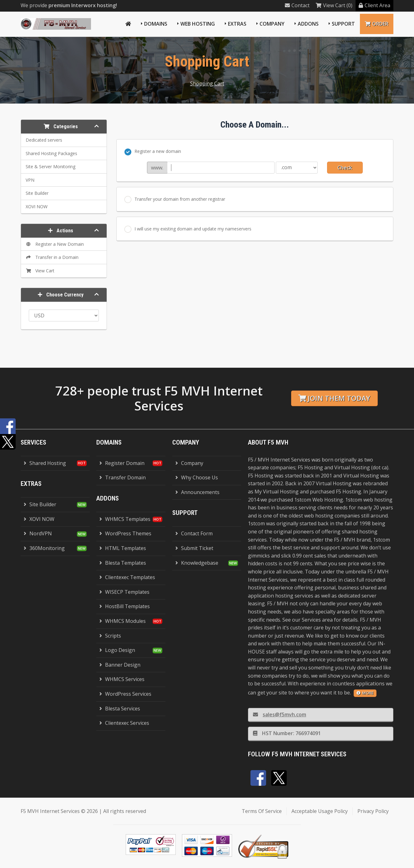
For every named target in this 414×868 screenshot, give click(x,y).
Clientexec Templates (127, 577)
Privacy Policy (373, 811)
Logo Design (117, 650)
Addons (308, 24)
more (365, 693)
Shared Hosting (45, 463)
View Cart (40, 271)
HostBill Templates (125, 606)
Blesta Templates (123, 563)
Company (272, 24)
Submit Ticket (194, 548)
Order (377, 24)
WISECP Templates (124, 592)
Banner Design (120, 665)
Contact (297, 5)
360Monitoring (44, 548)
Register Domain (122, 463)
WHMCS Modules (123, 621)
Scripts (110, 636)
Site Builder (37, 193)
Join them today (334, 398)
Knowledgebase (197, 563)
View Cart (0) (334, 5)
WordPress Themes (125, 533)
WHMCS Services (122, 679)
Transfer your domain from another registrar (175, 199)
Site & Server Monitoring (50, 167)
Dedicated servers (44, 140)
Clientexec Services (124, 723)
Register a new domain (153, 152)
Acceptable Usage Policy (320, 811)
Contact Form (194, 533)
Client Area (374, 5)
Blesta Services (120, 709)
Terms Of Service (262, 811)
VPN (30, 180)
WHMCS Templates (125, 519)
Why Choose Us (197, 477)
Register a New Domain (55, 244)
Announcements (197, 492)
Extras (237, 24)
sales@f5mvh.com (280, 714)
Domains (156, 24)
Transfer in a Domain (52, 257)
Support (343, 24)
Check (345, 168)
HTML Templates (123, 548)
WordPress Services (125, 694)
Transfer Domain (123, 477)
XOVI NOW (37, 207)
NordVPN (38, 533)
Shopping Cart (207, 83)
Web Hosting (198, 24)
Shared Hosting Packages (51, 153)
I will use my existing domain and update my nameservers (188, 229)
